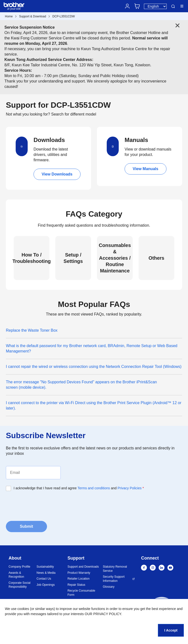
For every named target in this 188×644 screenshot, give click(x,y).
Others (156, 258)
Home (9, 16)
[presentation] (43, 505)
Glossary (109, 587)
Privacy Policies (129, 488)
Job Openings (46, 585)
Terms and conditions (94, 488)
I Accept (171, 630)
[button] (162, 611)
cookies (23, 609)
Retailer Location (79, 579)
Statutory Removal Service (115, 569)
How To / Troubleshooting (32, 258)
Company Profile (19, 567)
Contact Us (44, 579)
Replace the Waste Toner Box (32, 330)
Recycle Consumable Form (81, 593)
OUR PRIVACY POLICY (103, 614)
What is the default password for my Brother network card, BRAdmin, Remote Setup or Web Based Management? (92, 348)
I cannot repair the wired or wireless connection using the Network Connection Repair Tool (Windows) (94, 367)
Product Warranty (79, 573)
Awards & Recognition (16, 575)
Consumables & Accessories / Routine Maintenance (115, 258)
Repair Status (76, 585)
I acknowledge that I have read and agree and (79, 488)
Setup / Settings (73, 258)
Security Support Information (114, 579)
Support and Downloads (83, 567)
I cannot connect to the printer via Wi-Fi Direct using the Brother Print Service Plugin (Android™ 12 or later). (94, 405)
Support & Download (33, 16)
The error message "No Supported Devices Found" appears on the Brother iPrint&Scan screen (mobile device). (81, 385)
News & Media (46, 573)
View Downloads (57, 174)
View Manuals (146, 169)
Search (173, 6)
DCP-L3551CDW (64, 16)
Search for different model (74, 114)
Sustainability (45, 567)
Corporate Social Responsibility (19, 585)
